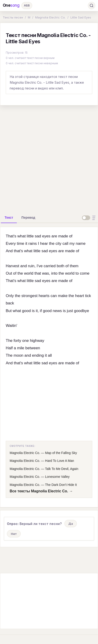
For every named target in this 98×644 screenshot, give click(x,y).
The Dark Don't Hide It (61, 485)
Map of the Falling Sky (61, 453)
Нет (14, 534)
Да (71, 524)
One (11, 5)
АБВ (27, 5)
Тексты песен (13, 17)
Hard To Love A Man (60, 461)
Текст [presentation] (9, 218)
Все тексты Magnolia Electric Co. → (41, 491)
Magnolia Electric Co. (50, 17)
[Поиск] (92, 6)
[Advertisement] (49, 158)
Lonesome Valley (57, 477)
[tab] (9, 218)
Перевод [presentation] (28, 218)
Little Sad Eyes (81, 17)
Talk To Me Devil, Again (62, 469)
